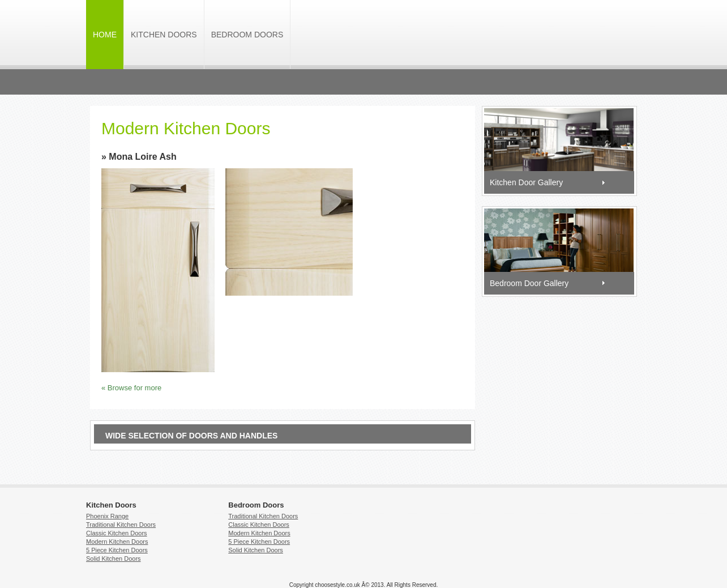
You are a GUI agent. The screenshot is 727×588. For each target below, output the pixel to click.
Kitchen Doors (164, 35)
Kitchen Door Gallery (526, 182)
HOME (105, 35)
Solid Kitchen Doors (114, 559)
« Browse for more (131, 388)
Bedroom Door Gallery (529, 283)
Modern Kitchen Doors (117, 542)
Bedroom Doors (247, 35)
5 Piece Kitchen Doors (117, 550)
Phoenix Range (107, 516)
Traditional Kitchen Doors (121, 525)
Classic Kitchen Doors (117, 533)
